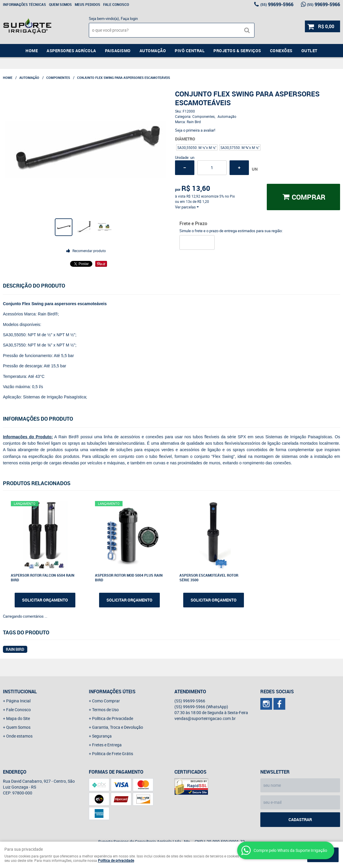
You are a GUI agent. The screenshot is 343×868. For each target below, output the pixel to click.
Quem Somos (60, 4)
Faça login (129, 18)
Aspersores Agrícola (71, 51)
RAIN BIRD (15, 649)
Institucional (20, 692)
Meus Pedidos (88, 4)
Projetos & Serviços (237, 51)
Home (32, 51)
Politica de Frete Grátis (113, 754)
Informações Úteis (112, 692)
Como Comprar (106, 701)
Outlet (309, 51)
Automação (153, 51)
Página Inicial (18, 701)
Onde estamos (19, 736)
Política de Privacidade (113, 718)
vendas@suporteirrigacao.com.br (205, 718)
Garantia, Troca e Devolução (118, 727)
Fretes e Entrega (107, 745)
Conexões (281, 51)
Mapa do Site (18, 718)
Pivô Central (190, 51)
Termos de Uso (105, 710)
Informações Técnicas (24, 4)
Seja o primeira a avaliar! (195, 130)
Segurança (102, 736)
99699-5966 (277, 4)
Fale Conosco (116, 4)
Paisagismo (118, 51)
